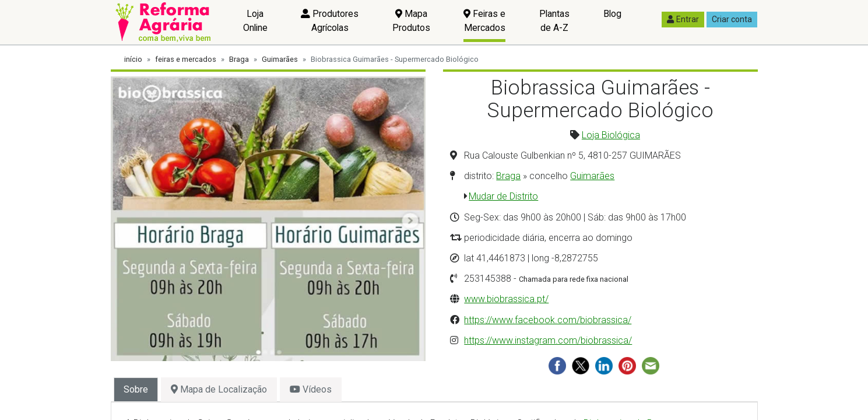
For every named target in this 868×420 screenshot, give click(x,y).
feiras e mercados (186, 59)
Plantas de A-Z (554, 21)
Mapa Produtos (411, 21)
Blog (612, 14)
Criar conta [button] (732, 19)
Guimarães (280, 59)
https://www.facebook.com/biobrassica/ (548, 320)
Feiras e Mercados (484, 21)
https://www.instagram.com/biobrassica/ (548, 340)
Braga (239, 59)
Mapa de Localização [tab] (219, 389)
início (133, 59)
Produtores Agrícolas (330, 21)
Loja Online (255, 21)
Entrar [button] (683, 19)
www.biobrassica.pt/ (506, 299)
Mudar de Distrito (503, 196)
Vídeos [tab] (311, 389)
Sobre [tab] (136, 389)
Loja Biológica (611, 135)
